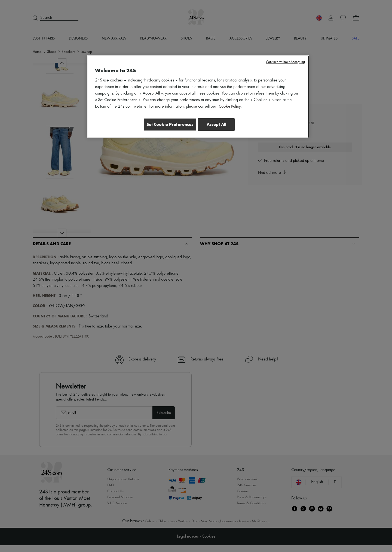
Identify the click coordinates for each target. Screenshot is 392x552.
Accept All (216, 124)
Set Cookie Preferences (167, 124)
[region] (198, 97)
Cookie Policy (230, 107)
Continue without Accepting (285, 62)
